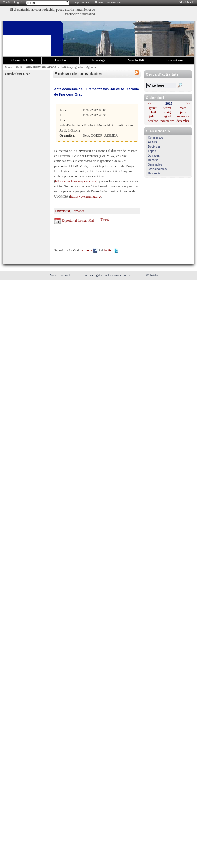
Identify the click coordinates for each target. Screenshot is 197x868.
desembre (183, 121)
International (175, 60)
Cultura (153, 142)
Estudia (60, 60)
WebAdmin (154, 275)
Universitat (155, 174)
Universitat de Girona (41, 67)
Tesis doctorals (157, 169)
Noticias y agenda (71, 67)
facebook (89, 250)
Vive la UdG (137, 60)
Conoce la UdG (22, 60)
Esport (152, 151)
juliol (153, 116)
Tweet (105, 219)
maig (167, 112)
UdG (19, 67)
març (183, 108)
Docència (154, 147)
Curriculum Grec (17, 74)
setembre (183, 116)
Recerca (153, 160)
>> (188, 103)
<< (150, 103)
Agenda (91, 67)
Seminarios (155, 165)
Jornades (154, 156)
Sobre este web (61, 275)
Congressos (155, 138)
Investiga (99, 60)
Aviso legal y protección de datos (108, 275)
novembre (167, 121)
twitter (111, 250)
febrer (167, 108)
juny (183, 112)
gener (153, 108)
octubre (153, 121)
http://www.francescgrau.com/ (76, 181)
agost (167, 116)
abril (153, 112)
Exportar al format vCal (78, 221)
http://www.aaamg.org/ (86, 196)
